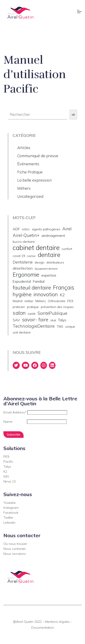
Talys (7, 467)
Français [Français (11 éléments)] (64, 287)
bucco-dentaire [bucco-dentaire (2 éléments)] (24, 241)
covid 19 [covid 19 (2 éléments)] (19, 256)
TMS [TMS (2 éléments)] (60, 326)
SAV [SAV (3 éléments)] (16, 320)
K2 (5, 471)
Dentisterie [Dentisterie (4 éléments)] (23, 262)
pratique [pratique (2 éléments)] (33, 307)
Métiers (24, 188)
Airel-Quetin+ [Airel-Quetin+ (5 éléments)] (26, 235)
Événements (28, 164)
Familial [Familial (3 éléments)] (39, 281)
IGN (6, 476)
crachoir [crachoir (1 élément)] (31, 256)
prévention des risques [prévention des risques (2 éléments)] (57, 307)
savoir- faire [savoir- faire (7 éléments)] (35, 320)
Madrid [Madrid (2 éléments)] (18, 301)
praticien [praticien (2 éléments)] (19, 307)
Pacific (8, 462)
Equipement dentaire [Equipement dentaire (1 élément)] (46, 269)
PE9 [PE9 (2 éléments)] (70, 301)
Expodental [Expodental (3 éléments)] (22, 281)
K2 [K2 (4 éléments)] (62, 295)
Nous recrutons (15, 554)
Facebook (11, 513)
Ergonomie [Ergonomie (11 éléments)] (26, 275)
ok (73, 115)
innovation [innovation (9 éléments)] (46, 294)
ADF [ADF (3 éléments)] (16, 229)
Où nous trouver (15, 544)
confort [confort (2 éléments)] (67, 249)
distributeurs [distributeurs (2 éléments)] (55, 262)
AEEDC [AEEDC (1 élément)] (26, 229)
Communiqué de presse (38, 156)
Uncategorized (30, 196)
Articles (24, 148)
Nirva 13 (10, 481)
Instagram (11, 508)
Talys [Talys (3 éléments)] (62, 320)
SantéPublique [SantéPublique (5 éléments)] (52, 313)
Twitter (8, 518)
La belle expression (34, 180)
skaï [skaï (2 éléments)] (53, 320)
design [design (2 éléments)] (40, 262)
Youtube (10, 503)
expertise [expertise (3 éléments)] (49, 275)
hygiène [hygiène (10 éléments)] (22, 294)
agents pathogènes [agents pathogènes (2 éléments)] (46, 229)
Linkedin (9, 523)
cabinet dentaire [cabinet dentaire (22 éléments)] (36, 247)
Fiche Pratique (30, 172)
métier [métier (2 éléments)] (29, 301)
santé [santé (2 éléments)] (32, 314)
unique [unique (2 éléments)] (70, 326)
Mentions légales (57, 622)
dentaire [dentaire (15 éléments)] (49, 255)
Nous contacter (15, 549)
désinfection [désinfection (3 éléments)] (23, 268)
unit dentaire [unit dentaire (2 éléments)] (22, 332)
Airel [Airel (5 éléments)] (67, 229)
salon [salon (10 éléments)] (19, 313)
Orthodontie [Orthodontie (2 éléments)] (57, 301)
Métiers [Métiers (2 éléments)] (41, 301)
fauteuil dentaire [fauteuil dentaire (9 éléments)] (32, 288)
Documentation (43, 628)
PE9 (6, 457)
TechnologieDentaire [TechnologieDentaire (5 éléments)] (34, 326)
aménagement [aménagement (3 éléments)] (53, 236)
